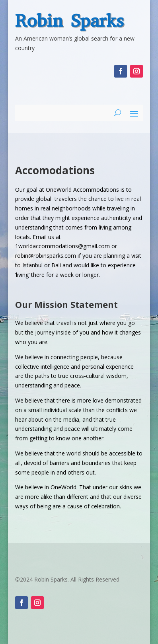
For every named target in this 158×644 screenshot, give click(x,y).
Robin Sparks (69, 21)
